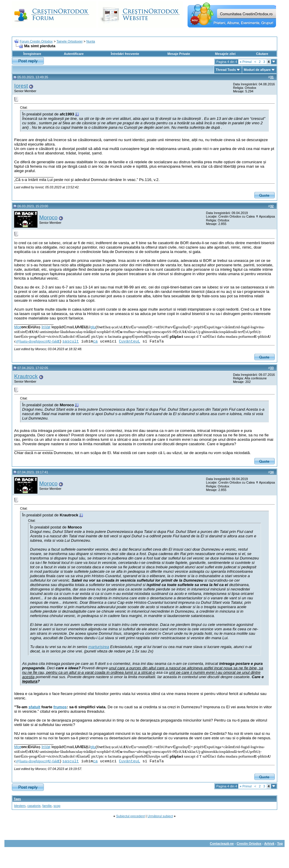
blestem (20, 806)
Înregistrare (32, 54)
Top (280, 843)
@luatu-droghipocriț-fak (38, 341)
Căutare (262, 54)
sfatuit (35, 707)
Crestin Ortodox (249, 843)
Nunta (91, 41)
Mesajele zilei (225, 54)
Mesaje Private (179, 54)
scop (57, 806)
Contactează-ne (222, 843)
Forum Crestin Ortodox (36, 41)
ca (95, 341)
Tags (17, 799)
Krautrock (26, 376)
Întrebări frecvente (125, 54)
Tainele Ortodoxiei (70, 41)
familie (47, 806)
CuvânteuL (129, 341)
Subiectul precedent (130, 816)
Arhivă (269, 843)
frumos (60, 707)
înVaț (46, 327)
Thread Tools (226, 70)
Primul (246, 62)
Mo (18, 327)
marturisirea (99, 647)
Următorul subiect (160, 816)
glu (93, 327)
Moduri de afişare (257, 70)
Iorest (21, 86)
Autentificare (74, 54)
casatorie (34, 806)
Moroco (48, 217)
